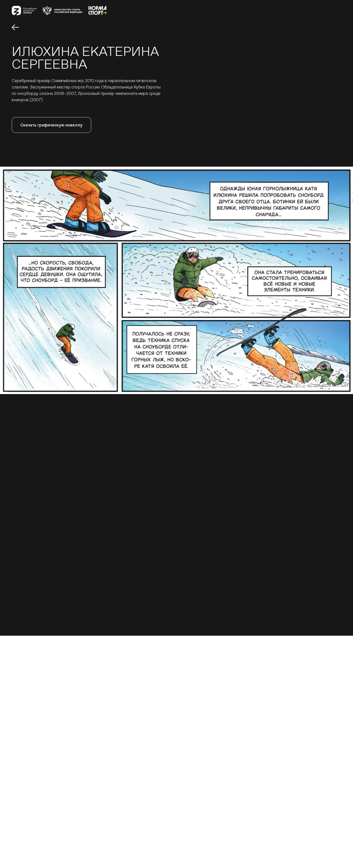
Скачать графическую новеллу (51, 125)
